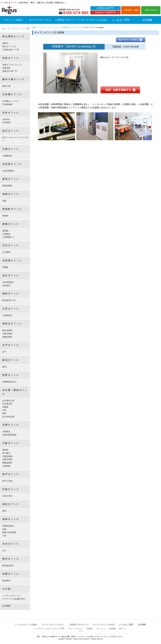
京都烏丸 (6, 432)
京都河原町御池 (9, 435)
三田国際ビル (8, 237)
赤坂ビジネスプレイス (12, 65)
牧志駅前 (6, 581)
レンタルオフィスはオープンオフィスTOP (49, 629)
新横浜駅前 (7, 337)
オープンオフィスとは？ (40, 24)
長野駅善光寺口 (9, 382)
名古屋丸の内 (8, 401)
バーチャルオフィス (11, 596)
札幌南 (5, 267)
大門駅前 (6, 234)
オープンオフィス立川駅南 (79, 27)
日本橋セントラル (10, 101)
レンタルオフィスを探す (26, 625)
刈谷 (4, 410)
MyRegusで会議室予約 (106, 12)
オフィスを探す (14, 20)
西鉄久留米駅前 (9, 532)
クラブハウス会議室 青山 (14, 599)
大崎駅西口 (7, 156)
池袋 (4, 201)
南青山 (5, 43)
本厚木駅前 (7, 334)
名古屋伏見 (7, 404)
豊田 (4, 413)
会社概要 (148, 20)
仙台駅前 (6, 285)
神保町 (5, 216)
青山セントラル (9, 46)
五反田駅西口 (8, 171)
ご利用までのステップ (67, 20)
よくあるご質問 (121, 20)
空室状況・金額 (131, 10)
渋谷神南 (6, 122)
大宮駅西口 (7, 315)
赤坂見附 (6, 68)
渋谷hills (6, 119)
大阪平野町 (7, 459)
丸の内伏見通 (8, 417)
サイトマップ (101, 629)
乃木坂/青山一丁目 (11, 50)
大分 (4, 551)
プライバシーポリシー (75, 629)
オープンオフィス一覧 (16, 29)
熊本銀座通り (8, 566)
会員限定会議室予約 (106, 8)
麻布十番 (6, 86)
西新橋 (5, 231)
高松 (4, 511)
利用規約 (90, 629)
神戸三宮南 (7, 481)
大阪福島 (6, 466)
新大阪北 (6, 453)
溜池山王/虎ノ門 (10, 71)
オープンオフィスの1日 (94, 20)
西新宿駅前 (7, 186)
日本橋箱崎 (7, 104)
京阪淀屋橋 (7, 456)
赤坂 (4, 529)
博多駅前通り (8, 526)
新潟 (4, 367)
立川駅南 (6, 252)
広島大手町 (7, 496)
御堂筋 (5, 450)
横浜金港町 (7, 330)
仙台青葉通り (8, 282)
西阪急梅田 (7, 463)
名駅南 (5, 407)
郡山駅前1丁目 (9, 300)
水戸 (4, 352)
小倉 (4, 536)
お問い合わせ (151, 10)
